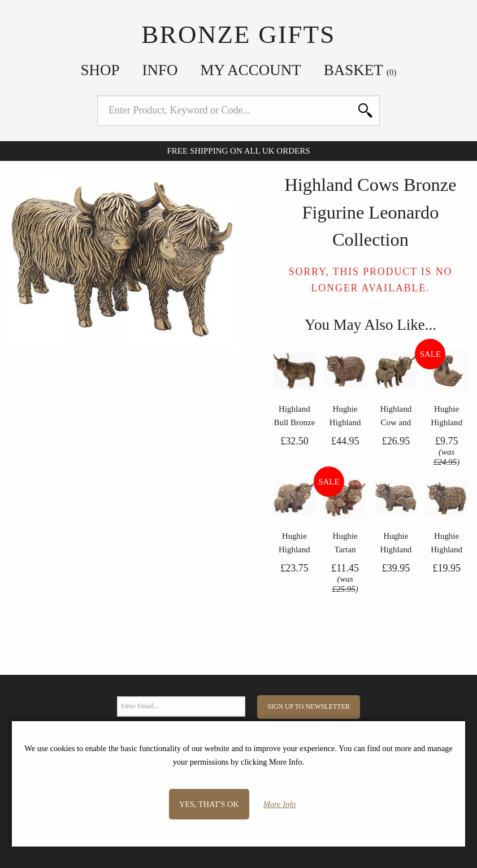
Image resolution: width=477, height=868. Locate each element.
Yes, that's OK (209, 804)
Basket (360, 70)
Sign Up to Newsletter (309, 706)
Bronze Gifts (238, 34)
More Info (279, 804)
